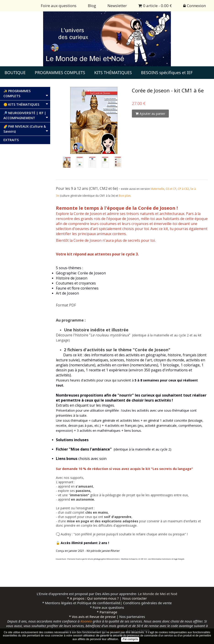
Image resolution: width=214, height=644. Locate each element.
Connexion (194, 6)
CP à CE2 (183, 189)
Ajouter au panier (150, 114)
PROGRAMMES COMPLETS (60, 72)
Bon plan (125, 196)
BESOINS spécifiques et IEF (167, 72)
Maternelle (157, 189)
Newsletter (117, 6)
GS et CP (171, 189)
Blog (92, 6)
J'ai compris (130, 639)
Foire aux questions (59, 6)
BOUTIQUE (15, 72)
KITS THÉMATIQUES (113, 72)
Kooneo (86, 621)
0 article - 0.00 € (155, 6)
